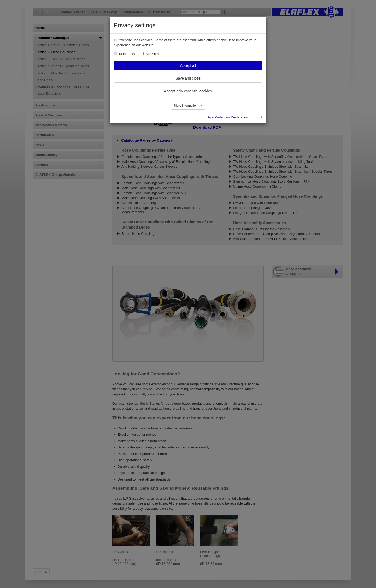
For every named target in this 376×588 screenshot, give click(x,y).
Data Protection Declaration (227, 117)
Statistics (152, 54)
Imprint (257, 117)
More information (186, 106)
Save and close (188, 78)
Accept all (188, 65)
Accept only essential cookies (188, 91)
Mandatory (127, 54)
